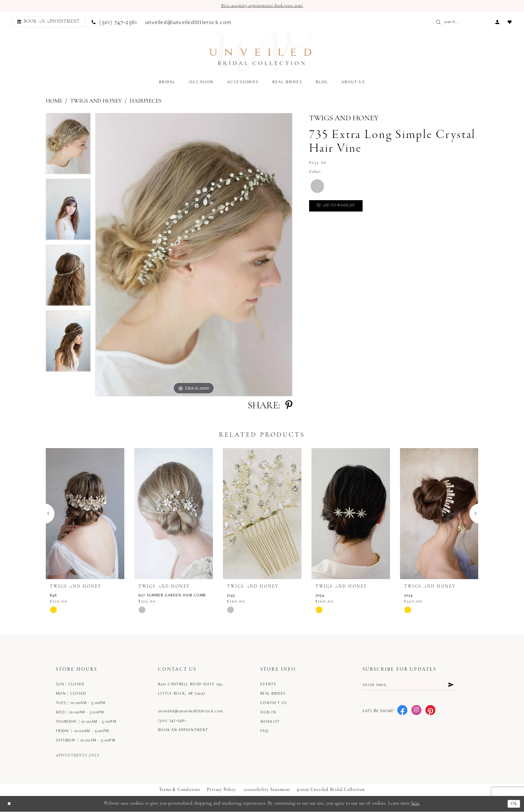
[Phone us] (114, 22)
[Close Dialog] (10, 804)
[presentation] (85, 514)
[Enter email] (409, 686)
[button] (497, 22)
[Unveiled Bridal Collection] (261, 53)
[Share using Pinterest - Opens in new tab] (289, 406)
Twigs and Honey (96, 102)
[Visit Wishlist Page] (509, 22)
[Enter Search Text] (470, 22)
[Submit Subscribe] (450, 686)
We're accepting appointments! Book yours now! (262, 6)
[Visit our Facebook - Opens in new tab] (402, 713)
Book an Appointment (183, 730)
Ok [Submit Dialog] (513, 804)
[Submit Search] (455, 22)
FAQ (264, 731)
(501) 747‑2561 (172, 721)
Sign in (268, 713)
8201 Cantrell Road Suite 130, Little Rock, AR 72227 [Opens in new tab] (191, 689)
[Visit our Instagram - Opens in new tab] (416, 713)
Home (54, 102)
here (415, 804)
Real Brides (273, 694)
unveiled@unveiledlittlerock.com (190, 712)
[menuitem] (47, 22)
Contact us (274, 703)
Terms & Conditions (180, 790)
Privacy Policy (221, 790)
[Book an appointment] (48, 22)
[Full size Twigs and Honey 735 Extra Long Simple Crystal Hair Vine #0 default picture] (194, 255)
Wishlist (270, 722)
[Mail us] (189, 22)
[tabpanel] (68, 147)
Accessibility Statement (267, 790)
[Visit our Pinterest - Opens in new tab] (430, 713)
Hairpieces (146, 102)
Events (268, 685)
